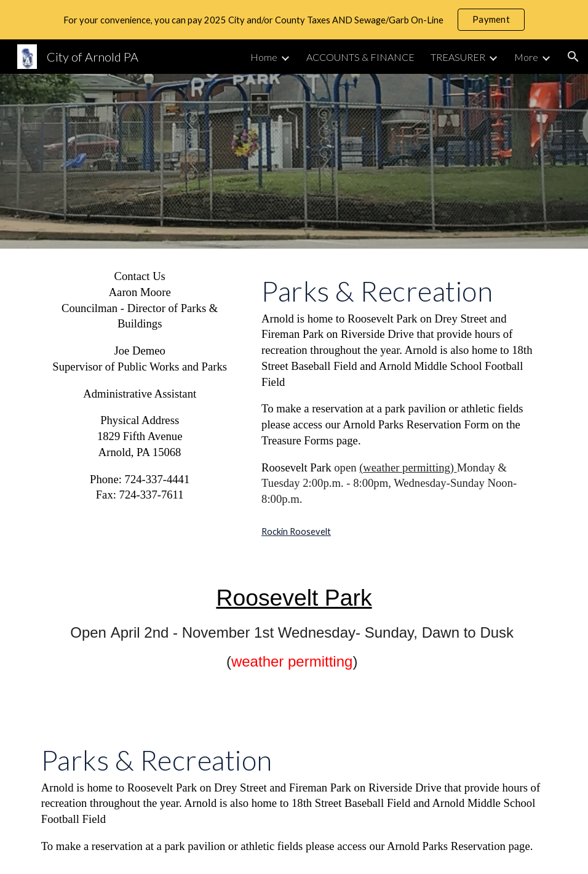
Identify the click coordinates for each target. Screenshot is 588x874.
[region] (294, 20)
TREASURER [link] (458, 57)
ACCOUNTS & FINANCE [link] (360, 57)
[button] (573, 57)
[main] (140, 386)
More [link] (526, 57)
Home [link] (264, 57)
